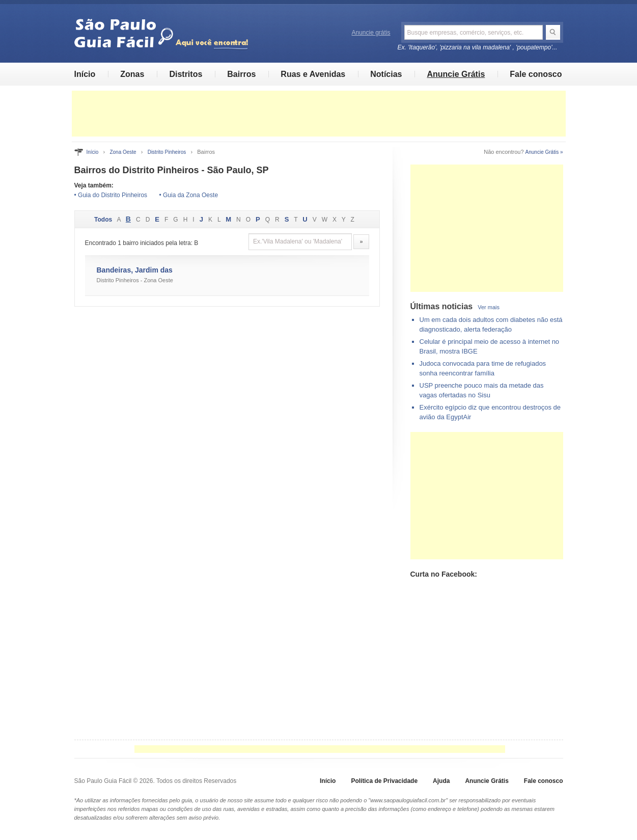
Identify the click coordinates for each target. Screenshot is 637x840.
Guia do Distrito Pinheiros (113, 195)
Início (85, 74)
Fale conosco (536, 74)
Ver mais (489, 307)
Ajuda (441, 781)
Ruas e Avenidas (313, 74)
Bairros (241, 74)
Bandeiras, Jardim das (135, 270)
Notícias (386, 74)
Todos (103, 220)
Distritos (186, 74)
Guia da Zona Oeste (190, 195)
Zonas (132, 74)
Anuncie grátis (371, 33)
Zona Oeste (123, 152)
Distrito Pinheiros (167, 152)
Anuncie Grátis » (544, 152)
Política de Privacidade (384, 781)
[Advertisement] (319, 114)
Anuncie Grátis (456, 74)
